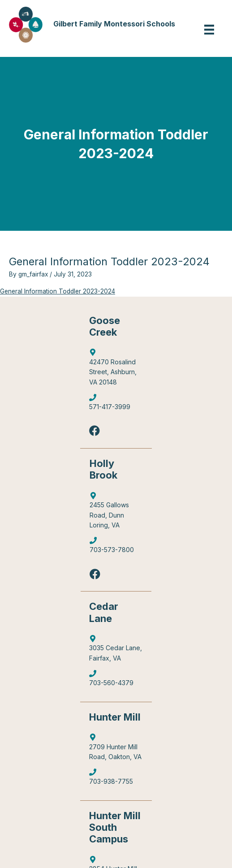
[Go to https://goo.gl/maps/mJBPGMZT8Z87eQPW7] (116, 651)
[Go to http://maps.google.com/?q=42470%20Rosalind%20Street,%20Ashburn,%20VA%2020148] (116, 369)
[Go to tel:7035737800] (116, 547)
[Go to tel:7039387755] (116, 779)
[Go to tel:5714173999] (116, 404)
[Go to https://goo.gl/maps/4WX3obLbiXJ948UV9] (116, 749)
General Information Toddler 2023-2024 (58, 291)
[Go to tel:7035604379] (116, 680)
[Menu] (209, 30)
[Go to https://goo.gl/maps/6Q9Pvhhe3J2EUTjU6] (116, 512)
